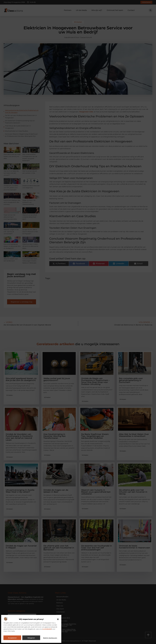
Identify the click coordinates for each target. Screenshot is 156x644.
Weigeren (31, 638)
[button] (58, 619)
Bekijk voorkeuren (50, 638)
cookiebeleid (47, 629)
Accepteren (12, 638)
